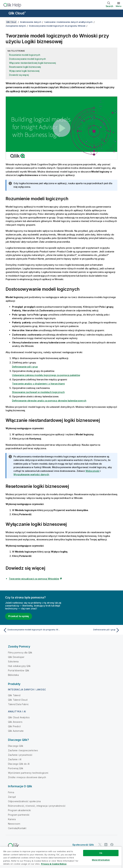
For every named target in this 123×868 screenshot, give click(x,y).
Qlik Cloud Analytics (19, 717)
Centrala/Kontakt (17, 828)
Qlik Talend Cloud (18, 700)
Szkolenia (13, 661)
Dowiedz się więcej (19, 75)
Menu (119, 6)
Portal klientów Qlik (19, 670)
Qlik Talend (14, 695)
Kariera (12, 819)
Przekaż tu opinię (19, 616)
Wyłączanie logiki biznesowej (24, 71)
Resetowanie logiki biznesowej (25, 67)
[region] (61, 857)
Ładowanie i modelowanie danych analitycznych (69, 22)
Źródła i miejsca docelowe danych (27, 777)
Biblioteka (13, 675)
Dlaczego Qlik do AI (19, 764)
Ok (101, 853)
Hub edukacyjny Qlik (19, 666)
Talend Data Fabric (18, 704)
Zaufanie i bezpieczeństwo (23, 750)
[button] (61, 128)
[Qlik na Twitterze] (100, 845)
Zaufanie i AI (15, 759)
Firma (11, 792)
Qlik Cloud (17, 13)
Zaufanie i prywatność (20, 755)
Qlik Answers (15, 722)
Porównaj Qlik (16, 768)
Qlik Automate (16, 731)
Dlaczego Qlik (16, 746)
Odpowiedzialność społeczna (24, 801)
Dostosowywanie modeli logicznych (27, 59)
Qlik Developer (16, 657)
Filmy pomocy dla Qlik (20, 653)
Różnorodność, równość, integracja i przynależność (37, 806)
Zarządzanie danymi (16, 26)
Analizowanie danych (31, 22)
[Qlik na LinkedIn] (106, 845)
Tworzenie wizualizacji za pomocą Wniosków (34, 579)
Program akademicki (19, 810)
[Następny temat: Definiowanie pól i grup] (92, 630)
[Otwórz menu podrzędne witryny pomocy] (4, 14)
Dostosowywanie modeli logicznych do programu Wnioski (57, 26)
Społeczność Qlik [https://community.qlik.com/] (83, 845)
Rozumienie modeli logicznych (25, 55)
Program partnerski (19, 815)
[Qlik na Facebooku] (112, 845)
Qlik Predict (14, 726)
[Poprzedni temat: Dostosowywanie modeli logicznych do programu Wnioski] (31, 630)
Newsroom (14, 824)
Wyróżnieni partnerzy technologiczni (28, 773)
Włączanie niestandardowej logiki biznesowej (32, 63)
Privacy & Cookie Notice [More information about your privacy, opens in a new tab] (54, 864)
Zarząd (12, 797)
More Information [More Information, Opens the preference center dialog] (101, 860)
